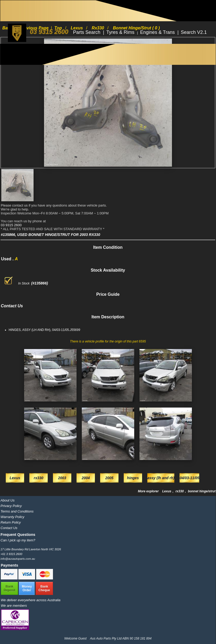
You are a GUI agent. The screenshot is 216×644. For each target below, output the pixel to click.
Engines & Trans (158, 32)
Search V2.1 (194, 32)
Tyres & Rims (121, 32)
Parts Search (87, 32)
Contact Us (9, 528)
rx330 (180, 491)
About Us (7, 500)
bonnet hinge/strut (202, 491)
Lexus (167, 491)
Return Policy (11, 522)
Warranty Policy (12, 517)
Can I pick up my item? (18, 540)
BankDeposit (9, 588)
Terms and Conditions (17, 511)
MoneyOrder (27, 588)
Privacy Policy (11, 506)
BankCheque (44, 588)
